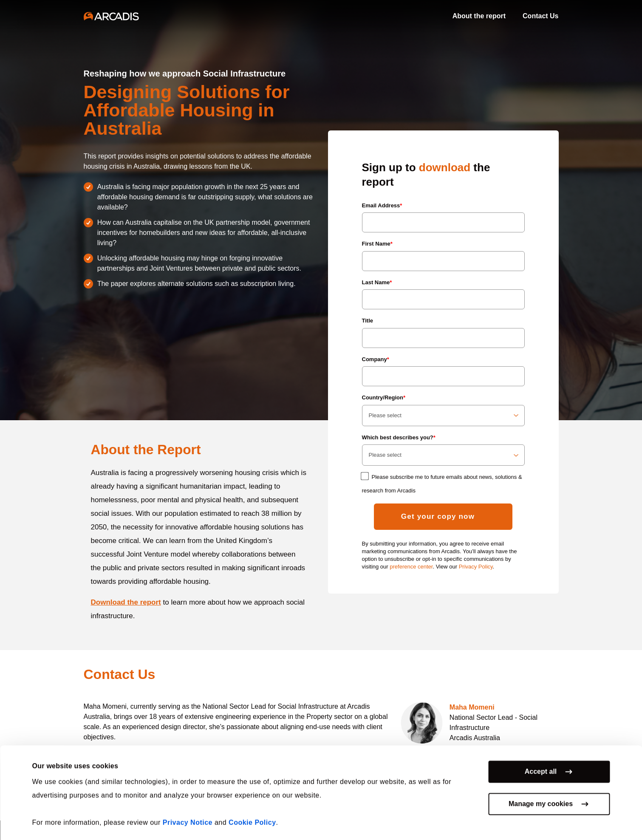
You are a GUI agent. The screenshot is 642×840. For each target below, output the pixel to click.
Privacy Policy (476, 567)
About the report (479, 16)
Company (376, 359)
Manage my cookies (541, 799)
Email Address (382, 205)
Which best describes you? (399, 437)
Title (368, 321)
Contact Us (540, 16)
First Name (377, 244)
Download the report (126, 602)
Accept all (541, 767)
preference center (411, 567)
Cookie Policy (252, 818)
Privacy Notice (188, 818)
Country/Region (384, 397)
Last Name (377, 282)
